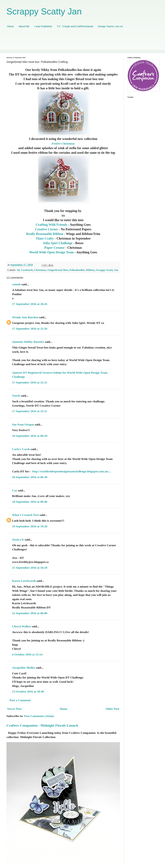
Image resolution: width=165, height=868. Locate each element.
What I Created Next (25, 515)
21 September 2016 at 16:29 (30, 568)
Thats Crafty (45, 238)
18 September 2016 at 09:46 (30, 502)
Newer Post (14, 709)
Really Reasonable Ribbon (45, 234)
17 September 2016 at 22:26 (30, 329)
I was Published (43, 26)
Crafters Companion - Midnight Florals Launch (42, 725)
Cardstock (27, 270)
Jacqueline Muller (24, 668)
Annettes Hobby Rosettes (28, 342)
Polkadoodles (77, 270)
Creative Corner (47, 229)
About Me (24, 26)
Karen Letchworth (24, 581)
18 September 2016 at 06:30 (30, 477)
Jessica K (18, 540)
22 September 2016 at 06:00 (30, 613)
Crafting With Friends (51, 225)
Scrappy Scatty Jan (44, 11)
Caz (15, 490)
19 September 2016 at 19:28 (30, 526)
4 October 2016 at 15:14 (27, 654)
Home (10, 26)
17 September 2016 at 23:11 (30, 411)
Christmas (40, 270)
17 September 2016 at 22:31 (30, 382)
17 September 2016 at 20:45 (30, 304)
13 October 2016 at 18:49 (28, 692)
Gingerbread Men (58, 270)
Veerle (16, 396)
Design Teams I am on (110, 26)
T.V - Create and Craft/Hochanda (75, 26)
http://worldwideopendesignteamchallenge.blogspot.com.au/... (72, 471)
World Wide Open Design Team (51, 252)
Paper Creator (55, 248)
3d (18, 270)
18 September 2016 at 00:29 (30, 436)
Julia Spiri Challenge (58, 243)
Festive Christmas (63, 144)
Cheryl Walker (22, 626)
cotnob (16, 284)
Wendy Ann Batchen (25, 317)
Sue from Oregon (23, 424)
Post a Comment (20, 700)
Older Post (112, 709)
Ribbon (90, 270)
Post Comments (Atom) (39, 716)
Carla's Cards (21, 449)
